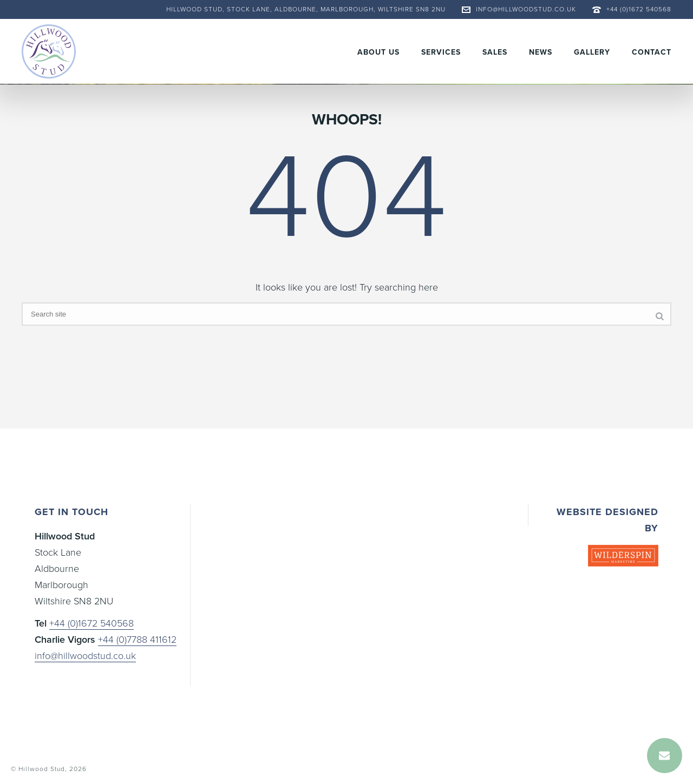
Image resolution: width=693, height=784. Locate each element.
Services (441, 52)
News (541, 52)
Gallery (592, 52)
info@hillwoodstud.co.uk (526, 9)
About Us (378, 52)
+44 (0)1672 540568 (639, 9)
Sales (495, 52)
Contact (652, 52)
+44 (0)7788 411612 (137, 640)
